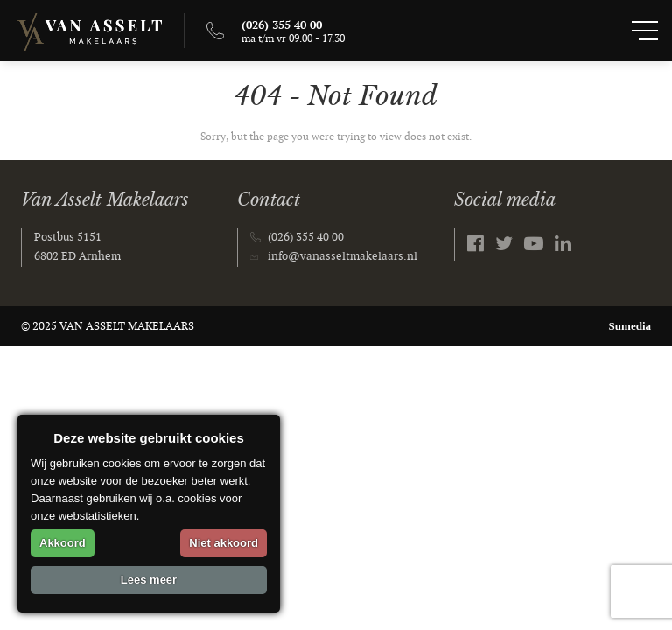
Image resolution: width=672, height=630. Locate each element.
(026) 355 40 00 (306, 237)
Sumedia (630, 326)
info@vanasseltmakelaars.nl (343, 256)
